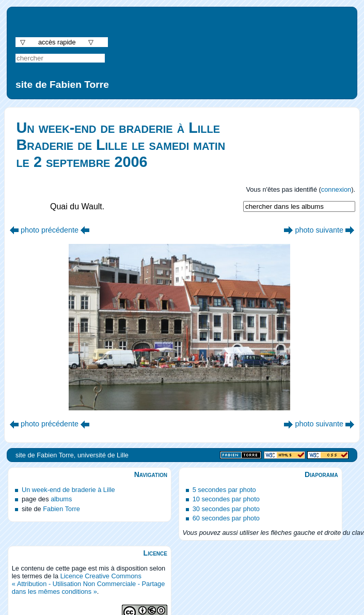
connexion (336, 189)
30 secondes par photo (226, 509)
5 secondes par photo (224, 490)
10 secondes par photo (226, 499)
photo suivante (319, 230)
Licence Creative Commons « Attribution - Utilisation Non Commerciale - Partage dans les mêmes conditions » (89, 584)
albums (61, 499)
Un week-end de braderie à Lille (68, 490)
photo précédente (50, 230)
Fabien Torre (61, 509)
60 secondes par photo (226, 518)
